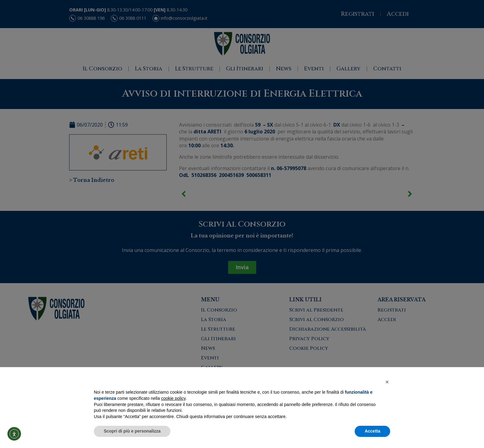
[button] (387, 382)
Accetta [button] (372, 431)
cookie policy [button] (173, 398)
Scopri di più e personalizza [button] (132, 431)
